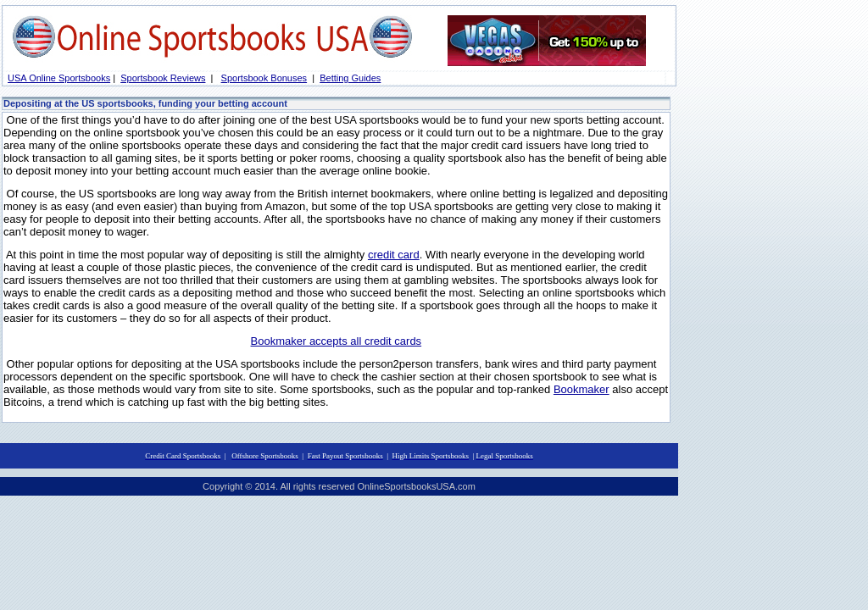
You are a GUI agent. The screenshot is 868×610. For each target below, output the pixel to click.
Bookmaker (581, 389)
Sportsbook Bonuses (264, 78)
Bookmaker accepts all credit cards (337, 341)
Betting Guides (350, 78)
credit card (394, 255)
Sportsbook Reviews (163, 78)
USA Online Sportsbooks (59, 78)
